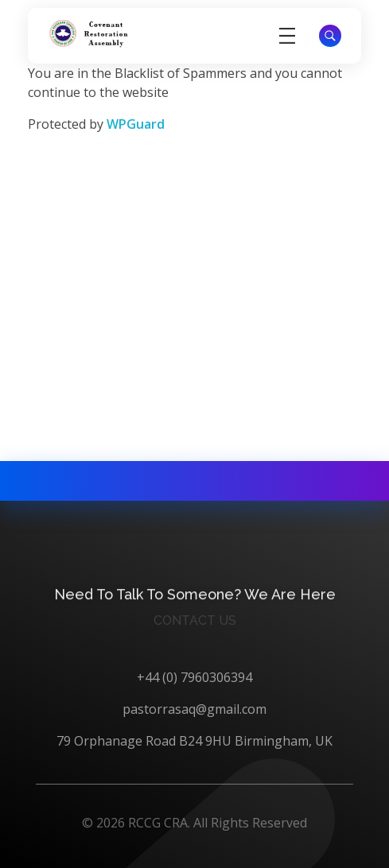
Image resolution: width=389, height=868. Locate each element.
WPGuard (136, 124)
